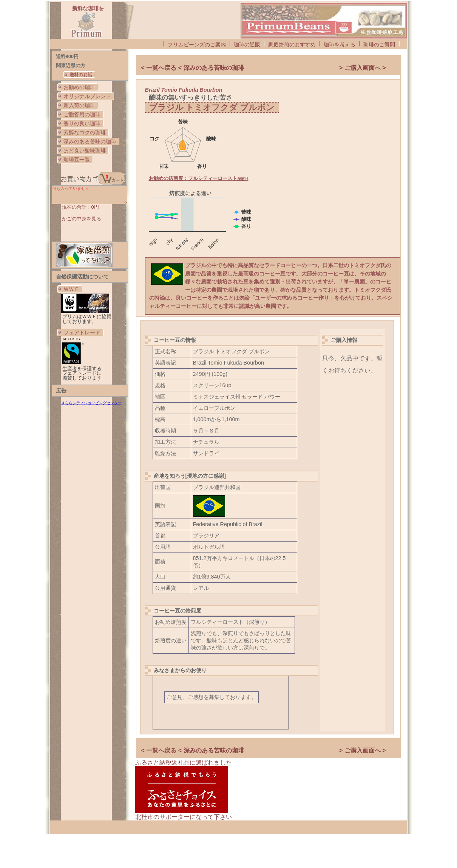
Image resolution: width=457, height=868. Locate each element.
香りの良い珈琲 (82, 123)
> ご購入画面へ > (363, 68)
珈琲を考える (340, 45)
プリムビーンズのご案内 (197, 45)
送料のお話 (81, 75)
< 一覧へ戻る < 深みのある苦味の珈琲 (193, 68)
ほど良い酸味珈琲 (85, 151)
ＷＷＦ (71, 289)
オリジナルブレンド (87, 96)
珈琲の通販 (247, 45)
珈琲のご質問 (379, 45)
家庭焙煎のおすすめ (292, 45)
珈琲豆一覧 (77, 160)
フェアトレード (82, 332)
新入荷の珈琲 (79, 105)
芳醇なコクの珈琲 (85, 132)
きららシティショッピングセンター (91, 403)
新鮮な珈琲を (88, 8)
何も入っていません (90, 195)
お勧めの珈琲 (79, 87)
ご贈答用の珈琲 (82, 114)
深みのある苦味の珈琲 (90, 142)
